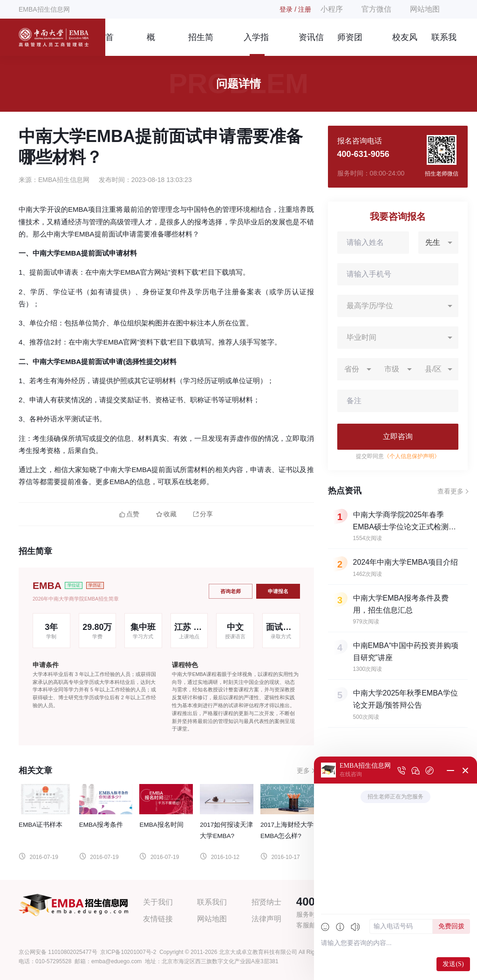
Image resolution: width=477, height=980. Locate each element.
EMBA (47, 585)
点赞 (129, 514)
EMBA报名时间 (161, 825)
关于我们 (158, 902)
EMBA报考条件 (101, 825)
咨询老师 (231, 591)
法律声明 (266, 919)
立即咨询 (398, 436)
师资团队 (350, 44)
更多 (303, 770)
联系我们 (444, 44)
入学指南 (256, 44)
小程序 (332, 9)
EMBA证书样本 (41, 825)
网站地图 (425, 9)
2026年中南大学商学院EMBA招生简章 (76, 599)
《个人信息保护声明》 (412, 456)
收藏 (166, 514)
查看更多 (450, 491)
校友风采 (405, 44)
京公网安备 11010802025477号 (58, 952)
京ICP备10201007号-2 (128, 952)
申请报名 (278, 591)
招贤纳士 (266, 902)
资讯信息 (311, 44)
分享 (203, 514)
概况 (151, 44)
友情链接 (158, 919)
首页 (109, 44)
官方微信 (376, 9)
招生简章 (201, 44)
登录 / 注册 (295, 9)
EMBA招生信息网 (44, 9)
